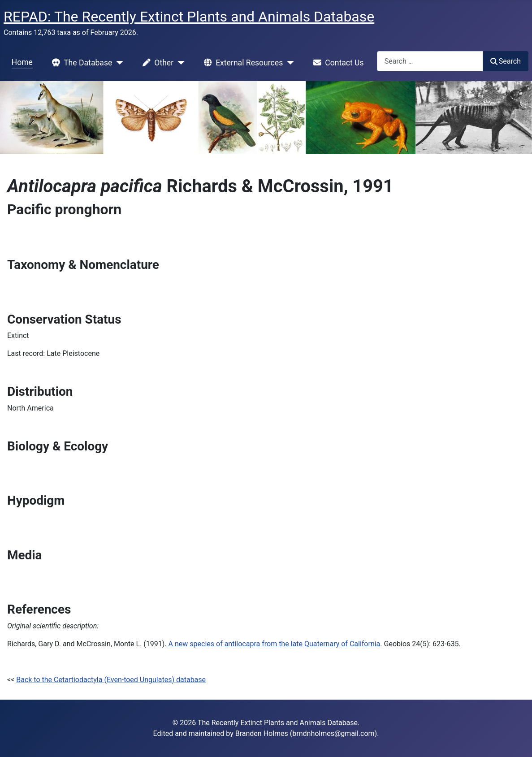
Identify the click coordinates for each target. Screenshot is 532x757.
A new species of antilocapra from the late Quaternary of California (275, 644)
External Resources (242, 63)
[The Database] (118, 63)
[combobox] (430, 61)
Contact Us (337, 63)
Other (156, 63)
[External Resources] (288, 63)
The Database (80, 63)
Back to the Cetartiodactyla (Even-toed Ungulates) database (111, 680)
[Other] (179, 63)
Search (506, 61)
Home (22, 62)
